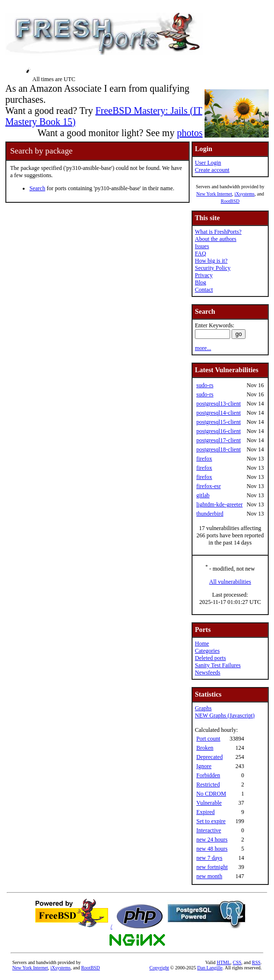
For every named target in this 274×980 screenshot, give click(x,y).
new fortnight (212, 867)
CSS (237, 962)
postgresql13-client (219, 404)
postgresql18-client (219, 449)
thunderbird (210, 514)
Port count (208, 739)
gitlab (203, 495)
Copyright (159, 968)
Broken (205, 748)
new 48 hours (212, 849)
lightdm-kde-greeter (219, 504)
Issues (202, 246)
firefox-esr (209, 486)
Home (202, 644)
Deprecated (210, 757)
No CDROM (211, 794)
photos (190, 133)
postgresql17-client (219, 440)
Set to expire (211, 821)
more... (203, 348)
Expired (205, 812)
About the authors (216, 239)
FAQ (200, 253)
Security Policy (213, 268)
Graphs (203, 708)
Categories (207, 651)
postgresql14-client (219, 413)
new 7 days (209, 858)
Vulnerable (209, 803)
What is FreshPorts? (218, 232)
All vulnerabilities (230, 582)
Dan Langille (210, 968)
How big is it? (211, 261)
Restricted (208, 784)
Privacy (204, 275)
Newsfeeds (208, 672)
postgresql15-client (219, 422)
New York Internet (214, 194)
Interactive (209, 830)
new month (209, 876)
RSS (256, 962)
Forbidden (208, 775)
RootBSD (230, 201)
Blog (200, 282)
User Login (208, 163)
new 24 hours (212, 840)
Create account (212, 170)
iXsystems (245, 194)
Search (37, 188)
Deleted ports (210, 658)
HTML (223, 962)
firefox (204, 459)
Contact (204, 290)
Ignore (204, 766)
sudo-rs (205, 385)
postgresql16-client (219, 431)
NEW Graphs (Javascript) (225, 715)
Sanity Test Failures (218, 665)
